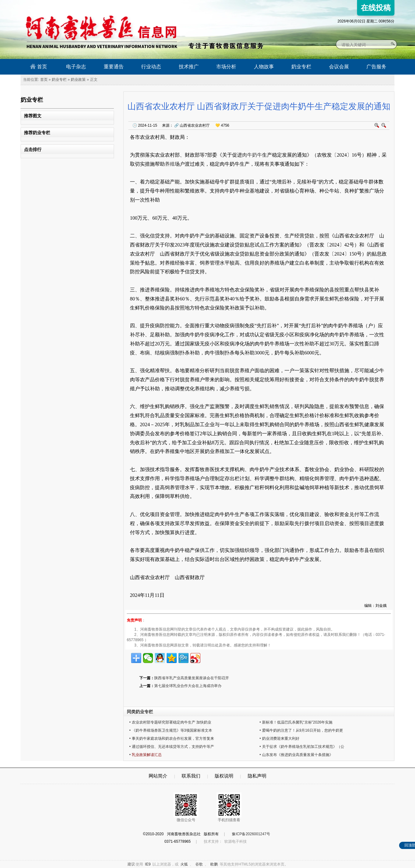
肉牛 (247, 155)
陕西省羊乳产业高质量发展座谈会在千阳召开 (192, 678)
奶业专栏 (301, 67)
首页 (38, 66)
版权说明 (224, 776)
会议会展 (339, 67)
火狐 (184, 864)
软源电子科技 (236, 841)
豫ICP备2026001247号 (251, 834)
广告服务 (376, 67)
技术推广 (189, 67)
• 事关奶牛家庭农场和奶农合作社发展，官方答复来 (172, 739)
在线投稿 (376, 8)
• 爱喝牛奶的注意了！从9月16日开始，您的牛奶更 (301, 730)
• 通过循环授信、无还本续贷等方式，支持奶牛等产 (172, 747)
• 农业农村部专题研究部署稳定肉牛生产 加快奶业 (170, 722)
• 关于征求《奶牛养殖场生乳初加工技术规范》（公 (302, 747)
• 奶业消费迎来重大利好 (279, 739)
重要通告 (114, 67)
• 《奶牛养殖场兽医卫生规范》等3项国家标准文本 (171, 730)
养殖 (170, 164)
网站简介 (158, 776)
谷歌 (199, 864)
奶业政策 (78, 80)
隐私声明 (257, 776)
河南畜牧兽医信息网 (95, 5)
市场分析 (226, 67)
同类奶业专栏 (140, 712)
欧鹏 (214, 864)
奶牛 (257, 155)
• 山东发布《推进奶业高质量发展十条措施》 (296, 755)
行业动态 (151, 67)
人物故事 (264, 67)
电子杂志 (76, 67)
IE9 (148, 864)
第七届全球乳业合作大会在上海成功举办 (188, 686)
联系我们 (191, 776)
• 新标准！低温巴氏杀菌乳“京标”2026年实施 (296, 722)
